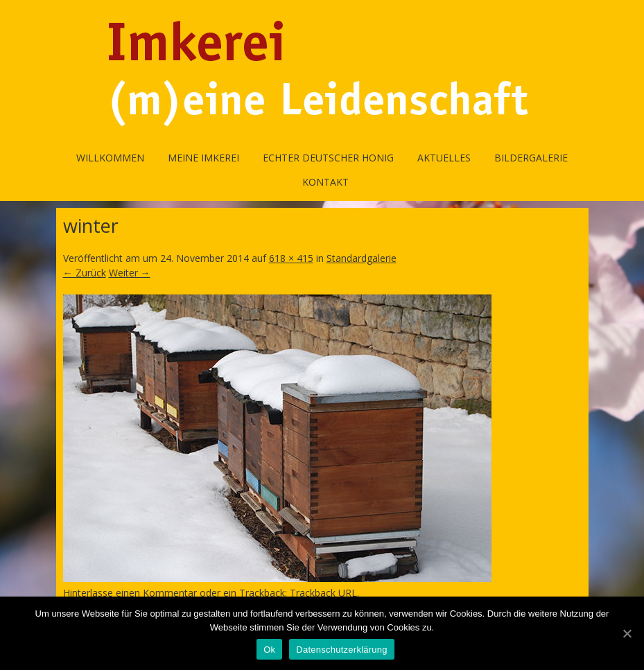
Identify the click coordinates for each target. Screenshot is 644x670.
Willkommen (110, 158)
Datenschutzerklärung (341, 650)
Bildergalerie (531, 158)
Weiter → (130, 273)
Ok (269, 650)
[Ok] (627, 633)
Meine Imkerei (203, 158)
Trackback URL (323, 593)
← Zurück (85, 273)
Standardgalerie (362, 258)
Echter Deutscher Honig (328, 158)
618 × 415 (291, 258)
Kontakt (325, 182)
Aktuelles (444, 158)
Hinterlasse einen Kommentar (130, 593)
